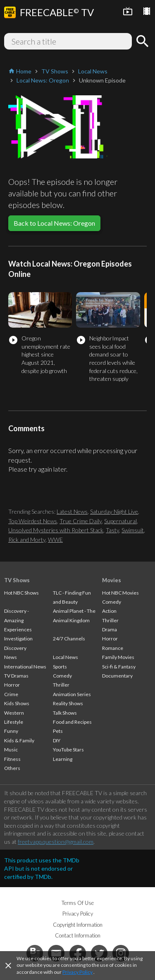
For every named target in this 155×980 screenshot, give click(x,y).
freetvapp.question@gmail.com (56, 842)
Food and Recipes (72, 722)
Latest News (72, 511)
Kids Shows (17, 703)
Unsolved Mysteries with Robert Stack (56, 530)
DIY (57, 740)
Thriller (61, 685)
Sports (60, 667)
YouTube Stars (68, 750)
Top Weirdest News (33, 521)
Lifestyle (14, 722)
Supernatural (120, 521)
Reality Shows (68, 703)
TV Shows (17, 580)
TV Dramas (16, 676)
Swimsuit (133, 530)
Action (109, 611)
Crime (11, 694)
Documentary (117, 676)
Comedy (62, 676)
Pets (58, 731)
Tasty (112, 530)
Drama (110, 629)
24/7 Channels (69, 639)
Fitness (12, 759)
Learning (63, 759)
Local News (66, 657)
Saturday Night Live (114, 511)
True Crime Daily (81, 521)
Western (14, 713)
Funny (11, 731)
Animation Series (72, 694)
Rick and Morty (27, 540)
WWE (55, 540)
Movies (112, 580)
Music (11, 750)
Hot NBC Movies (120, 593)
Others (12, 768)
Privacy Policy (77, 972)
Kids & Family (19, 740)
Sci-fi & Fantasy (119, 667)
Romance (113, 648)
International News (25, 667)
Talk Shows (65, 713)
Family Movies (118, 657)
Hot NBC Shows (21, 593)
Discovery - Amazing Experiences (18, 620)
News (11, 657)
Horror (12, 685)
